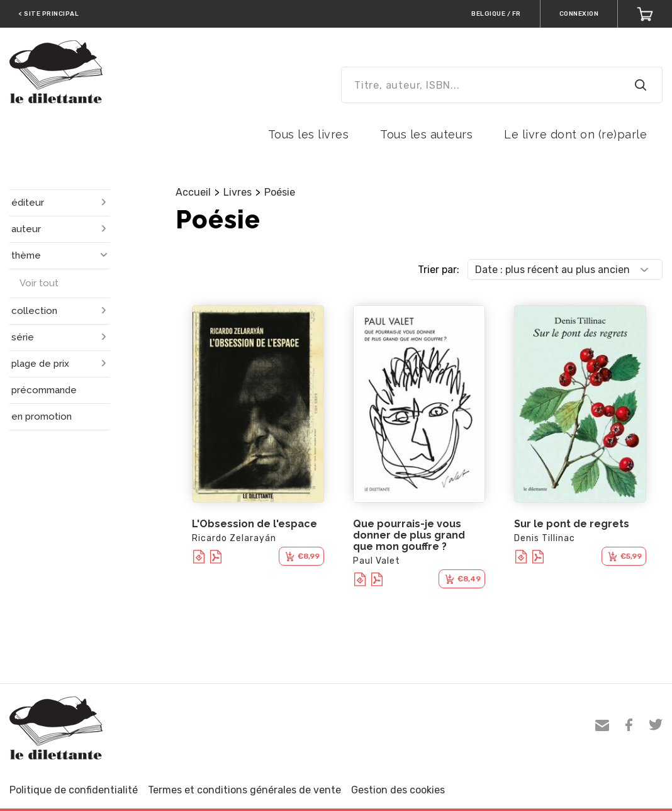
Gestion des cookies (398, 790)
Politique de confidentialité (74, 790)
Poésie (280, 192)
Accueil (193, 192)
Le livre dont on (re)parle (575, 134)
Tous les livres (309, 134)
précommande (44, 390)
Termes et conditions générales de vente (244, 790)
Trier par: (439, 270)
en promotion (42, 417)
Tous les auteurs (426, 134)
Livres (238, 192)
